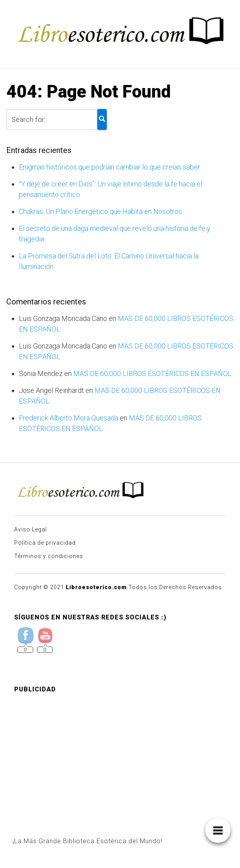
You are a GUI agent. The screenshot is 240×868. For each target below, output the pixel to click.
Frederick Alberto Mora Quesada (69, 418)
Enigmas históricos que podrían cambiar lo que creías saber (110, 167)
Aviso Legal (31, 529)
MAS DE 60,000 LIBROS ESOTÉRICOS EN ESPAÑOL (153, 373)
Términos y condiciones (49, 556)
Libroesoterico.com (96, 587)
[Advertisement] (120, 755)
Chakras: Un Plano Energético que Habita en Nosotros (100, 211)
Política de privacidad (45, 543)
